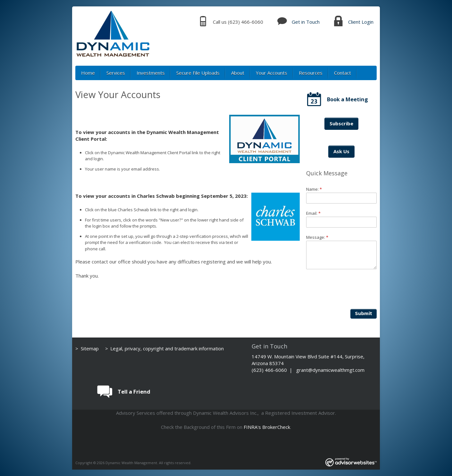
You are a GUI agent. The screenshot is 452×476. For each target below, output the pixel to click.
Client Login (361, 22)
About (238, 73)
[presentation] (355, 288)
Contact (343, 73)
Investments (151, 73)
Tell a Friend (134, 392)
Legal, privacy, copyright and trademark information (167, 348)
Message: (317, 237)
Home (88, 73)
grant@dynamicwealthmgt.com (330, 370)
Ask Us (341, 151)
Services (116, 73)
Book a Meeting (347, 99)
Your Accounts (272, 73)
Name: (314, 189)
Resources (311, 73)
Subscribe (341, 123)
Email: (313, 213)
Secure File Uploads (198, 73)
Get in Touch (306, 22)
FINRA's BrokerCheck (267, 427)
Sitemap (90, 348)
